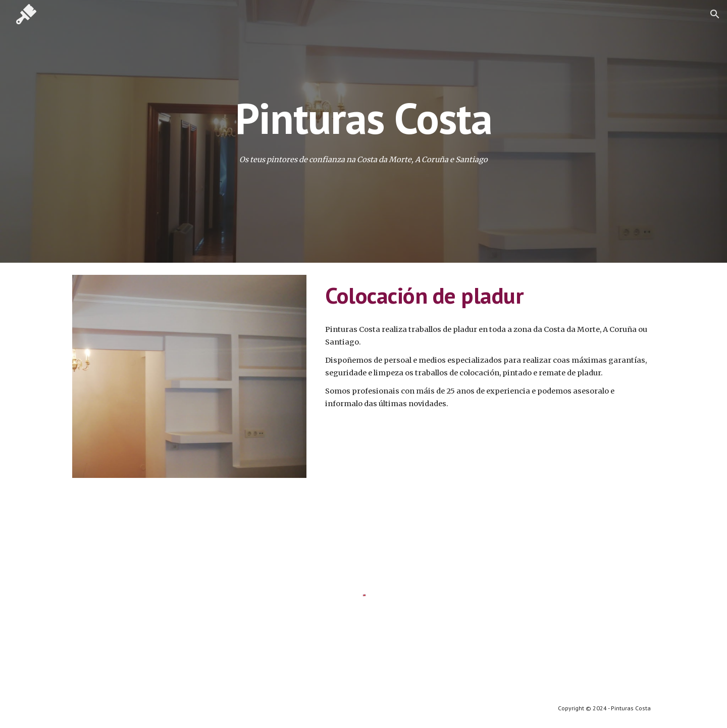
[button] (715, 14)
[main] (363, 118)
